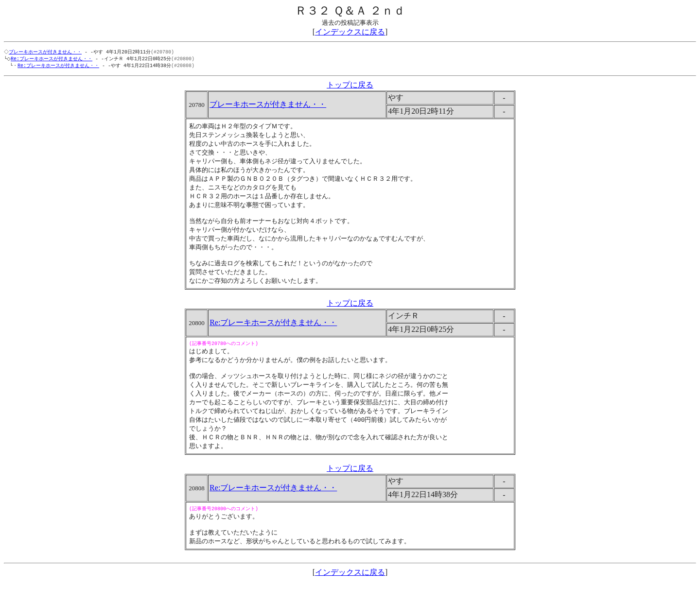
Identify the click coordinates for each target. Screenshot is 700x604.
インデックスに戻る (350, 32)
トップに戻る (350, 86)
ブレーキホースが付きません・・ (46, 52)
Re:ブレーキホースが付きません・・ (53, 59)
